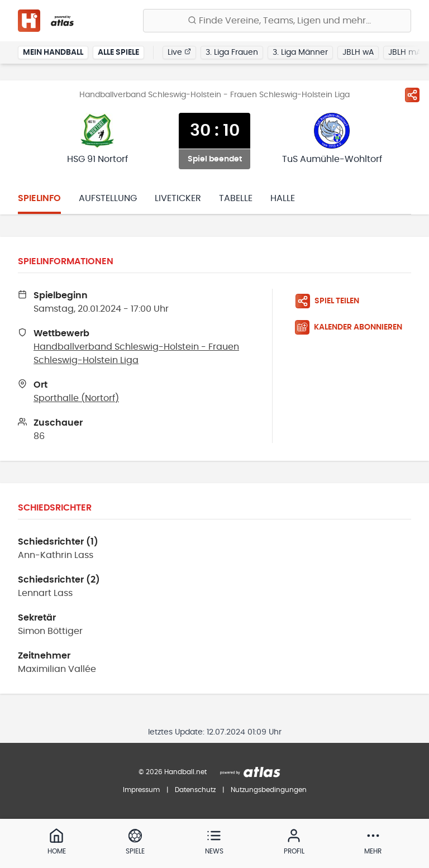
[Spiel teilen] (412, 95)
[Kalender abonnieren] (353, 327)
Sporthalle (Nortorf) (76, 398)
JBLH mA (405, 53)
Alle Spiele (118, 53)
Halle (283, 198)
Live (179, 52)
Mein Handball (53, 53)
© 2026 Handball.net (173, 772)
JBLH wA (358, 53)
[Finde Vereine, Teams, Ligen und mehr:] (277, 21)
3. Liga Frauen (232, 53)
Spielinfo (39, 198)
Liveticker (178, 198)
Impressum (141, 790)
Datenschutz (195, 790)
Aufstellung (108, 198)
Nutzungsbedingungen (269, 790)
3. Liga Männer (300, 53)
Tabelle (236, 198)
